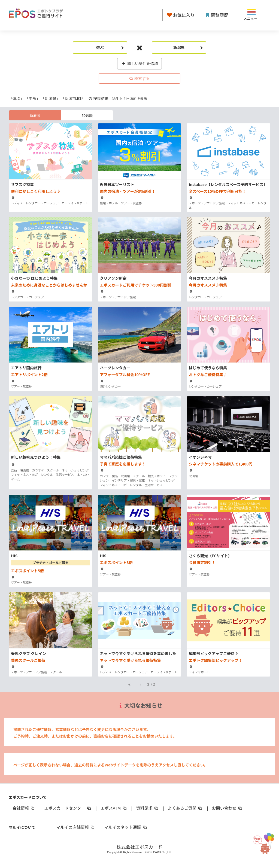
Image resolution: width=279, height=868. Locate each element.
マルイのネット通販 (126, 827)
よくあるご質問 (185, 808)
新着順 (35, 115)
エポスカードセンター (68, 808)
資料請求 (148, 808)
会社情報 (24, 808)
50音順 (87, 115)
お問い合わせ (228, 808)
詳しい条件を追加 (140, 63)
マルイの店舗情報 (76, 827)
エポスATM (114, 808)
